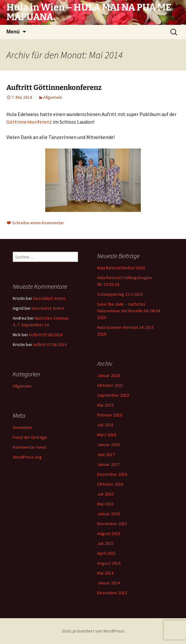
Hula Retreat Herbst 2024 (121, 268)
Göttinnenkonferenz (29, 122)
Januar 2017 (108, 464)
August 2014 (109, 563)
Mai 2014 (105, 573)
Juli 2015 (105, 543)
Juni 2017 (106, 454)
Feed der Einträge (30, 437)
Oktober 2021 (110, 385)
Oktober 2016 (110, 484)
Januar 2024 (108, 375)
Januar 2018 (108, 445)
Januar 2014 (108, 583)
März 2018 (107, 435)
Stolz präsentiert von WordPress (93, 631)
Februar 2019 (110, 415)
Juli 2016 (105, 494)
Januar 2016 (108, 514)
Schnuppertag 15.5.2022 (120, 294)
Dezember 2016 (112, 474)
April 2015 (106, 553)
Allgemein (53, 97)
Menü (13, 32)
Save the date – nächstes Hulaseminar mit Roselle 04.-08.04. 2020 (129, 311)
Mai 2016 (105, 504)
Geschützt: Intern (49, 298)
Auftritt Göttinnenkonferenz (54, 87)
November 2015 (112, 524)
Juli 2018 (105, 425)
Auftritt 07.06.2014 (46, 335)
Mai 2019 (105, 405)
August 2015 (109, 533)
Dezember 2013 (112, 593)
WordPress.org (27, 457)
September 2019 (113, 395)
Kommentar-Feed (29, 447)
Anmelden (22, 427)
